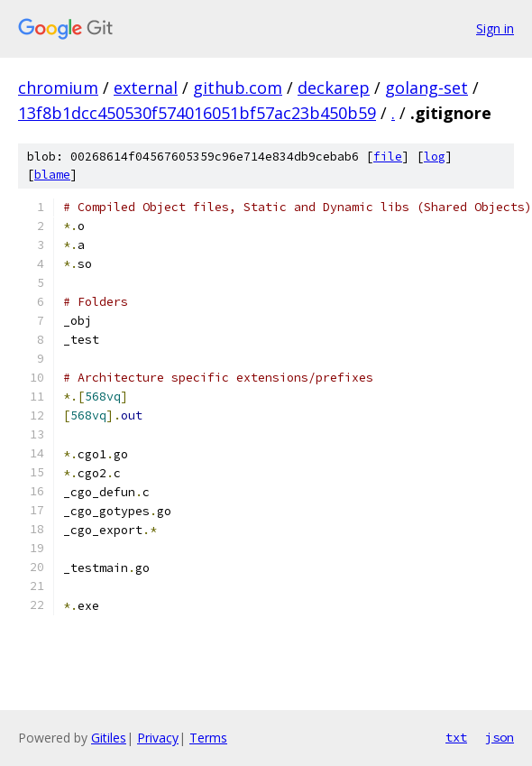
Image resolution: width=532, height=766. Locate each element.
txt (456, 737)
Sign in (495, 28)
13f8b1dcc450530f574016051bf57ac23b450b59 (197, 113)
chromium (58, 88)
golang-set (427, 88)
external (146, 88)
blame (52, 175)
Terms (208, 738)
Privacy (158, 738)
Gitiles (109, 738)
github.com (238, 88)
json (500, 737)
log (435, 157)
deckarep (334, 88)
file (388, 157)
